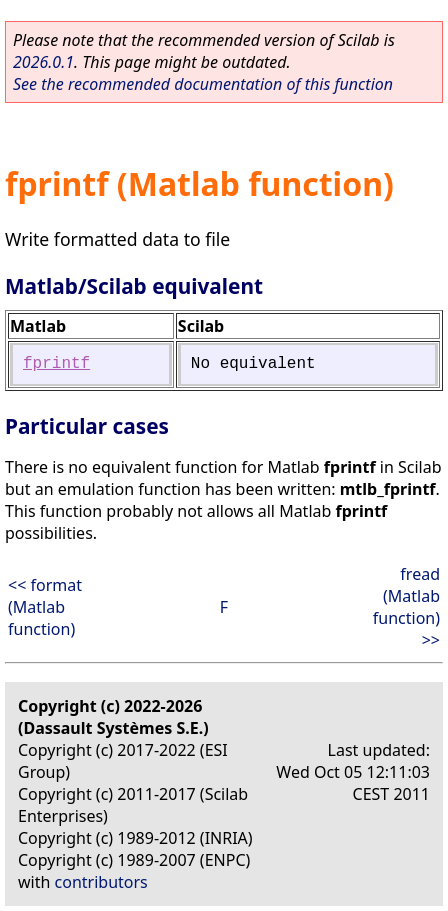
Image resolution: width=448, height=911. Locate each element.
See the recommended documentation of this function (203, 84)
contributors (101, 882)
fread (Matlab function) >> (406, 607)
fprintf (56, 364)
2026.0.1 (43, 62)
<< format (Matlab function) (45, 607)
